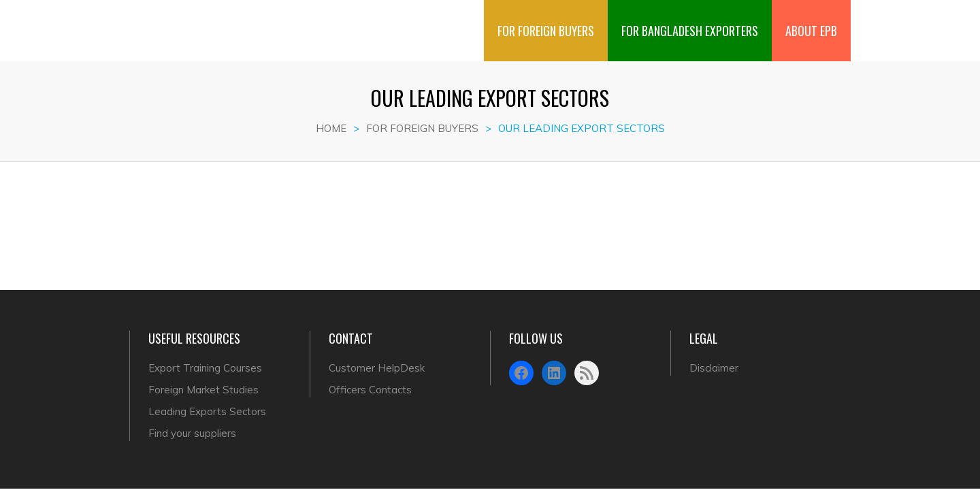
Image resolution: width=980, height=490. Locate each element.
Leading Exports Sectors (207, 411)
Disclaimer (714, 368)
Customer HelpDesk (377, 368)
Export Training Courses (205, 368)
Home (331, 128)
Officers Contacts (370, 390)
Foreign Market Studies (203, 390)
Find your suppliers (192, 433)
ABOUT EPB (811, 20)
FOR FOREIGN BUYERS (546, 20)
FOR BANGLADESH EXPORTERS (690, 20)
